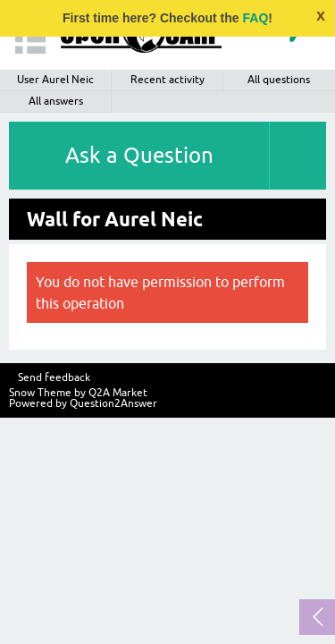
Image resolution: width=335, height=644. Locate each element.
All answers (56, 101)
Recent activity (167, 80)
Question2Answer (113, 403)
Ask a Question (139, 155)
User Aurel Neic (55, 80)
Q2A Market (118, 393)
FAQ (256, 18)
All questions (279, 80)
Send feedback (54, 377)
